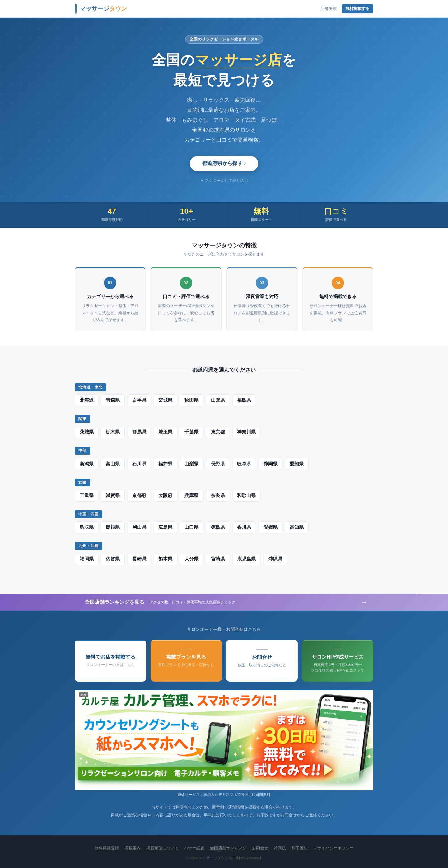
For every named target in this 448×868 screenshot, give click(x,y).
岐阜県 (243, 464)
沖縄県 (274, 559)
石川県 (139, 464)
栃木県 (113, 432)
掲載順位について (162, 848)
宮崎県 (217, 559)
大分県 (191, 559)
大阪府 (165, 495)
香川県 (243, 527)
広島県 (165, 527)
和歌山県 (245, 495)
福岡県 (86, 559)
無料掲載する (357, 9)
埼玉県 (165, 432)
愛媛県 (269, 527)
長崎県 (139, 559)
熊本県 (165, 559)
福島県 (243, 400)
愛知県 (296, 464)
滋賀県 (113, 495)
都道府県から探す (223, 163)
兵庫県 (191, 495)
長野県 (217, 464)
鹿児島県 (245, 559)
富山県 (113, 464)
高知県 (296, 527)
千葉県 (191, 432)
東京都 (217, 432)
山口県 (191, 527)
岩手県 (139, 400)
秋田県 (191, 400)
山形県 (217, 400)
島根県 (113, 527)
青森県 (113, 400)
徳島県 (217, 527)
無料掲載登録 (107, 848)
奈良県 (217, 495)
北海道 (86, 400)
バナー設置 (194, 848)
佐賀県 (113, 559)
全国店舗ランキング (228, 848)
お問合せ (260, 848)
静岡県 (269, 464)
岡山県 (139, 527)
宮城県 (165, 400)
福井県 (165, 464)
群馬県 (139, 432)
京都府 (139, 495)
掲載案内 (133, 848)
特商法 (280, 848)
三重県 (86, 495)
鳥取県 (86, 527)
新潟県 (86, 464)
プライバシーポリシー (334, 848)
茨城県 (86, 432)
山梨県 (191, 464)
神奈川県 (245, 432)
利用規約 (300, 848)
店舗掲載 (329, 9)
